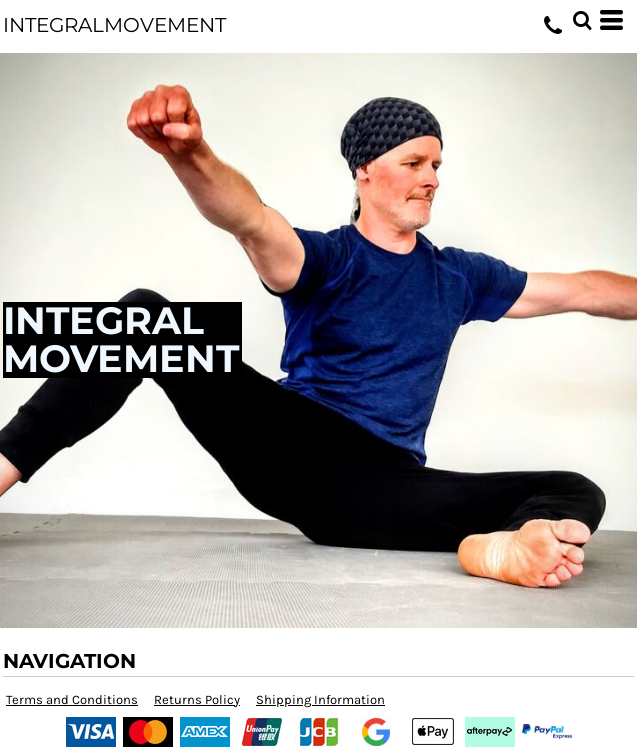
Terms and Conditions (72, 699)
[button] (582, 20)
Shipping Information (320, 699)
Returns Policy (197, 699)
